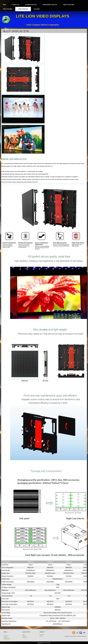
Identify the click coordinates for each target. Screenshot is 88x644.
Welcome (6, 636)
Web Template (40, 643)
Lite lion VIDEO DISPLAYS (43, 16)
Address (24, 636)
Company (42, 635)
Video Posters (8, 9)
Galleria (37, 9)
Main (4, 5)
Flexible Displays (31, 5)
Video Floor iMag (69, 5)
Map (23, 635)
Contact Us (15, 5)
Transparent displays (50, 5)
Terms (41, 636)
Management (7, 639)
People (5, 637)
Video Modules (23, 9)
